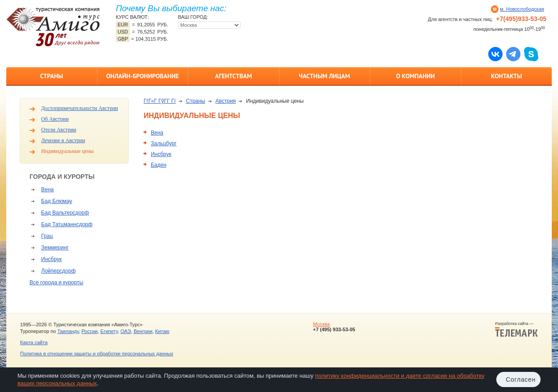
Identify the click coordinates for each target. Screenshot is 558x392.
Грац (47, 236)
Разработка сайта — (516, 329)
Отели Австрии (59, 130)
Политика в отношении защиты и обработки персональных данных (97, 354)
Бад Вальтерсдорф (65, 213)
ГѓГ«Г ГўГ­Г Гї (160, 101)
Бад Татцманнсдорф (67, 224)
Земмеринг (55, 248)
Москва (321, 324)
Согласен (521, 379)
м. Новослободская (522, 9)
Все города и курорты (56, 282)
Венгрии (143, 331)
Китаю (162, 331)
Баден (159, 165)
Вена (47, 190)
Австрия (226, 101)
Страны (52, 76)
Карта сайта (34, 342)
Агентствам (233, 76)
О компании (416, 76)
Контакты (506, 76)
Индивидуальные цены (68, 151)
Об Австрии (55, 119)
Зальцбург (164, 143)
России (89, 331)
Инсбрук (51, 259)
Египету (109, 331)
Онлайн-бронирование (142, 76)
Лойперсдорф (58, 271)
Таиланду (68, 331)
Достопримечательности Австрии (80, 108)
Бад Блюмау (57, 201)
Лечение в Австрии (63, 140)
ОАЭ (125, 331)
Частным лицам (325, 76)
